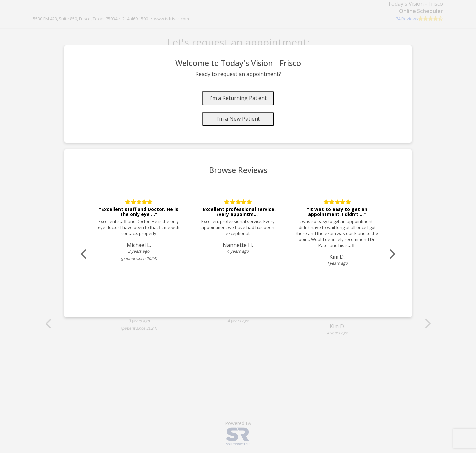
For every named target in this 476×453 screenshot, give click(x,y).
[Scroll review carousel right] (392, 254)
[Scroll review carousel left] (84, 254)
